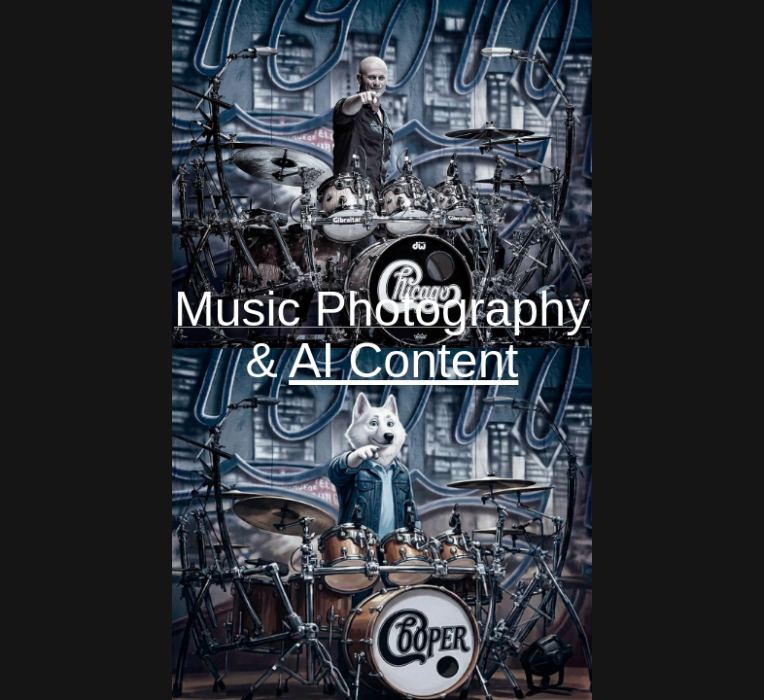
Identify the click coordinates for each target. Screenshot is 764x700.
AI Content (403, 361)
